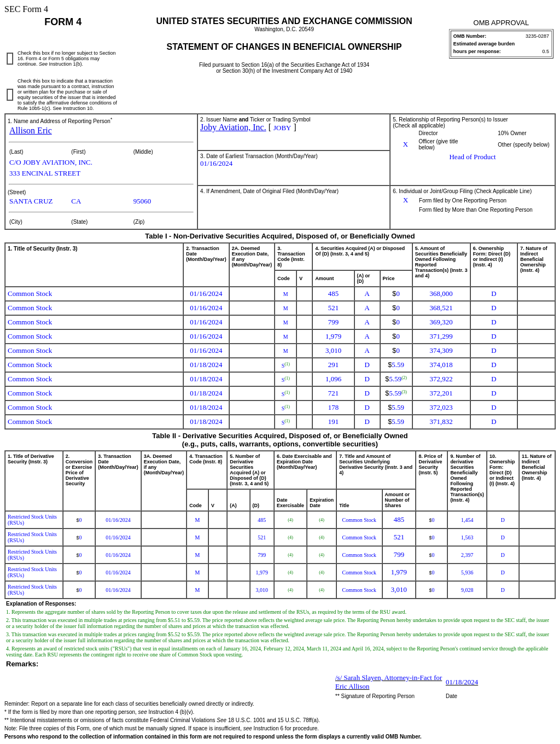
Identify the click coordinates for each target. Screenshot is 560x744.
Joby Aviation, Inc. (233, 127)
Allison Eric (31, 130)
